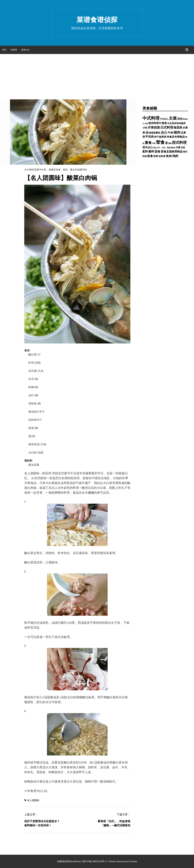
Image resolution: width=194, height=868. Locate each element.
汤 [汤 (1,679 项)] (147, 132)
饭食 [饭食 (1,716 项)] (150, 156)
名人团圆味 (33, 800)
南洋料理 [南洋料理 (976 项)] (154, 123)
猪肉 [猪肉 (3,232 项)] (177, 132)
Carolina (133, 861)
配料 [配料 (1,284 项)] (145, 151)
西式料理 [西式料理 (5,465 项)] (179, 142)
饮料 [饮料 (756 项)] (156, 156)
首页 (4, 50)
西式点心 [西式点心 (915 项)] (148, 147)
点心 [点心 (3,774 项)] (164, 132)
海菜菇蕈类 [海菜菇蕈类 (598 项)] (155, 133)
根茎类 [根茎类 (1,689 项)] (178, 127)
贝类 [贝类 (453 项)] (183, 147)
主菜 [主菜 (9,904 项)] (173, 118)
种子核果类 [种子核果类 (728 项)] (160, 137)
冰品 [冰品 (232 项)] (146, 123)
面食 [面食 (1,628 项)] (157, 151)
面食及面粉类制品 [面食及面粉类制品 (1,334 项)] (172, 151)
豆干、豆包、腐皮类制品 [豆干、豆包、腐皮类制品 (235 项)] (166, 148)
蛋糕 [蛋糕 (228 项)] (170, 143)
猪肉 (65, 169)
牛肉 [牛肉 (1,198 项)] (171, 132)
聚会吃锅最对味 (79, 169)
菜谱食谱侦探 (97, 20)
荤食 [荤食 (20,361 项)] (160, 142)
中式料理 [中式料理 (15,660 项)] (151, 118)
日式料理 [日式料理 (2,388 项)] (167, 127)
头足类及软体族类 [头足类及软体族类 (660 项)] (176, 123)
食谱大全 (25, 50)
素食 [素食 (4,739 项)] (148, 142)
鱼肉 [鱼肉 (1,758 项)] (169, 156)
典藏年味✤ (54, 169)
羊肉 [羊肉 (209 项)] (154, 143)
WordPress (75, 861)
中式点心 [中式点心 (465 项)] (164, 119)
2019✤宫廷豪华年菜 (35, 169)
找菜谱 (14, 50)
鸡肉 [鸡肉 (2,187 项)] (175, 156)
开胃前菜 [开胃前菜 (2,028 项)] (154, 127)
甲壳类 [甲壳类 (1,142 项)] (150, 137)
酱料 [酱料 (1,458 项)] (151, 151)
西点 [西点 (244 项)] (155, 148)
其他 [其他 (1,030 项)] (180, 119)
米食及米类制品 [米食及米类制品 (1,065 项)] (176, 137)
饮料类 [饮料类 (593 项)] (162, 156)
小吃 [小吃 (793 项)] (145, 128)
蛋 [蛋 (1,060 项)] (166, 143)
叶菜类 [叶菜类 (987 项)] (163, 123)
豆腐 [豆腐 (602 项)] (178, 147)
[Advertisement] (97, 77)
